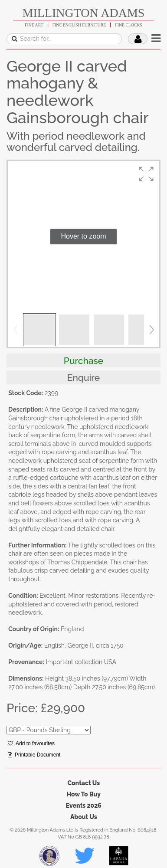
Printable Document (34, 755)
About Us (84, 817)
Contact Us (83, 783)
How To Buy (84, 794)
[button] (146, 174)
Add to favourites (31, 744)
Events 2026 (84, 806)
